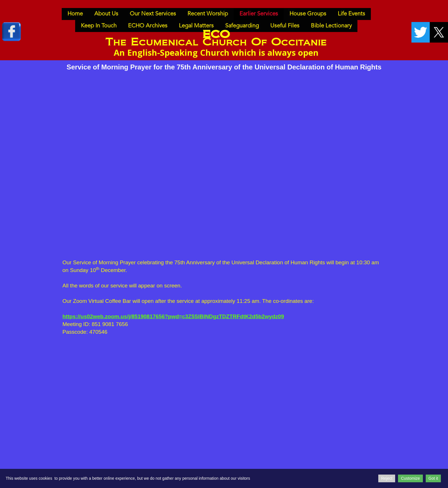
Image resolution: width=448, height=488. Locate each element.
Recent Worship (208, 14)
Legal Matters (196, 26)
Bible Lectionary (331, 26)
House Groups (308, 14)
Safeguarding (242, 26)
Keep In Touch (99, 26)
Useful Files (285, 26)
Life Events (351, 14)
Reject (387, 478)
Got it (433, 478)
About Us (106, 14)
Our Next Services (153, 14)
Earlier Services (259, 14)
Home (75, 14)
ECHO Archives (148, 26)
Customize (410, 478)
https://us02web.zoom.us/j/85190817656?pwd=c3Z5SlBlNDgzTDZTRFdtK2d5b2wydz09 (173, 316)
